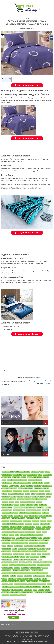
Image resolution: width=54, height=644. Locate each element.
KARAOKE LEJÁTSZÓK (22, 636)
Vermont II (44, 584)
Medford (45, 579)
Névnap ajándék (32, 548)
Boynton (42, 562)
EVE (18, 540)
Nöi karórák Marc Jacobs (20, 573)
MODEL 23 (45, 568)
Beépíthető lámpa (23, 548)
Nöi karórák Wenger (7, 570)
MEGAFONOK (45, 637)
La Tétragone (24, 540)
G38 (10, 494)
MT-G (35, 590)
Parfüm (4, 546)
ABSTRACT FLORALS (7, 483)
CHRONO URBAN (47, 527)
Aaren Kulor (43, 557)
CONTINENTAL (43, 505)
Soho (31, 579)
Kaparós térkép (16, 551)
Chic (39, 565)
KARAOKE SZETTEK (10, 636)
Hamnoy (28, 494)
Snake (20, 521)
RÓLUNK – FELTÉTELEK (9, 625)
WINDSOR (48, 496)
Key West (45, 551)
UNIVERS (12, 502)
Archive (30, 477)
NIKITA (9, 480)
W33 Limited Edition (40, 494)
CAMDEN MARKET (19, 516)
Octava (23, 505)
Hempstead (35, 535)
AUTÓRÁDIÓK (23, 638)
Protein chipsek (37, 485)
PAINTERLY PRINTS (26, 483)
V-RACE (4, 516)
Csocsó (48, 548)
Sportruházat (46, 488)
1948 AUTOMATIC (6, 538)
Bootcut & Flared (14, 595)
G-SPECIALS (5, 592)
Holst (33, 494)
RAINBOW (40, 480)
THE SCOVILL (6, 576)
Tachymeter (45, 510)
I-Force (16, 510)
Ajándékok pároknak (7, 551)
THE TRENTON (6, 587)
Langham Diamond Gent (7, 513)
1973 (22, 535)
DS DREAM (17, 568)
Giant (14, 540)
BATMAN (13, 527)
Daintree (39, 527)
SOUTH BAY (5, 524)
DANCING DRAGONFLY (38, 483)
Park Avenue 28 (12, 579)
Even (34, 551)
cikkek (3, 371)
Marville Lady (24, 480)
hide (9, 79)
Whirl (41, 540)
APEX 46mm (45, 513)
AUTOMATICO (46, 587)
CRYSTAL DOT (30, 518)
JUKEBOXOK (33, 636)
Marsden (15, 494)
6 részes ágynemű (28, 546)
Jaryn (26, 516)
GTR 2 (49, 521)
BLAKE (40, 538)
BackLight (41, 590)
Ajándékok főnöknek (45, 524)
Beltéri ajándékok (28, 590)
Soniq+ (44, 518)
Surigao (17, 485)
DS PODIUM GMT (6, 557)
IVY (24, 475)
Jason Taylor (22, 510)
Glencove (12, 535)
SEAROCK (18, 472)
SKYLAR (46, 540)
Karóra (12, 592)
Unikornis (23, 551)
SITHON (10, 532)
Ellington (13, 587)
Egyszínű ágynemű (19, 546)
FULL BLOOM (38, 579)
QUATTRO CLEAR (48, 475)
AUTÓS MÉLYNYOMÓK (12, 637)
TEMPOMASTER (6, 518)
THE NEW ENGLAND (30, 532)
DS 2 (48, 529)
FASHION (42, 576)
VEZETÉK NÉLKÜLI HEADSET (11, 638)
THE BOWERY (38, 488)
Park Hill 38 (37, 584)
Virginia (4, 540)
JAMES (39, 551)
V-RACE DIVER (24, 502)
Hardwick (34, 554)
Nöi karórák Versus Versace (28, 529)
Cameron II (20, 496)
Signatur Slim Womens (7, 559)
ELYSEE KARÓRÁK (34, 557)
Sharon (39, 568)
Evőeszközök (38, 513)
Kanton (36, 505)
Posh (13, 538)
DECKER (21, 554)
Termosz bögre (29, 524)
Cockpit (42, 491)
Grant (29, 551)
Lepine (11, 485)
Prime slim (37, 518)
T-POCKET (28, 535)
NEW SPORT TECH (18, 507)
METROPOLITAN (20, 538)
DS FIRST (12, 565)
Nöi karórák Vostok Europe (37, 570)
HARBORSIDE (15, 557)
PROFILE (17, 505)
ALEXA (28, 538)
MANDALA (34, 538)
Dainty (27, 565)
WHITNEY (36, 576)
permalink (38, 377)
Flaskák (17, 592)
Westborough (49, 562)
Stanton (11, 568)
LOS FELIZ (43, 521)
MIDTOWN (39, 502)
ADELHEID (13, 576)
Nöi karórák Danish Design (8, 573)
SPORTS (19, 527)
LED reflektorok (17, 529)
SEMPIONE (13, 524)
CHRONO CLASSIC (42, 499)
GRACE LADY (47, 538)
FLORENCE (5, 485)
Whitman (4, 581)
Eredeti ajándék (35, 472)
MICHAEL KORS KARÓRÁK (19, 559)
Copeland (10, 516)
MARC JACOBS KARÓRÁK (32, 581)
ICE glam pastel (16, 477)
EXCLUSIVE (23, 513)
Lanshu (16, 513)
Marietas (30, 584)
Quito (17, 535)
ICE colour (13, 499)
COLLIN (4, 532)
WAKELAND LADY (17, 475)
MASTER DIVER (34, 491)
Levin (17, 502)
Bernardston (29, 562)
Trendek (4, 472)
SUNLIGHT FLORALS (32, 475)
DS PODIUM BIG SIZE (7, 554)
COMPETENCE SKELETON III (45, 516)
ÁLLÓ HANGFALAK (27, 639)
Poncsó (21, 488)
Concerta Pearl (32, 480)
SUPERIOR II (27, 496)
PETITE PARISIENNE (7, 475)
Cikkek (27, 19)
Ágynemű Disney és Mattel (40, 546)
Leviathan (14, 543)
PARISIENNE (20, 579)
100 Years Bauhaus (18, 491)
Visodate (49, 576)
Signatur (45, 532)
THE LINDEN (30, 513)
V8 (27, 557)
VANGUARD (35, 496)
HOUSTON (5, 584)
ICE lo (42, 472)
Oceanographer (25, 568)
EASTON (22, 557)
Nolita (26, 579)
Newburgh (5, 568)
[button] (2, 8)
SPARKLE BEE (17, 483)
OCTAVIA (24, 477)
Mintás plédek (5, 595)
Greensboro (20, 576)
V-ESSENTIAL (36, 521)
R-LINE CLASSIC (15, 518)
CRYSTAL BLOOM (34, 543)
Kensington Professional (19, 532)
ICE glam (48, 472)
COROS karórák (28, 507)
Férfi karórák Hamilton (32, 573)
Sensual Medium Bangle (32, 559)
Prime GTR (36, 507)
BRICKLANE (14, 521)
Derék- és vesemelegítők (31, 499)
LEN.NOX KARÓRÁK (7, 562)
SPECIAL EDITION (37, 587)
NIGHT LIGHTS (6, 499)
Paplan (50, 592)
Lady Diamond (16, 480)
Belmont (28, 554)
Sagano (16, 554)
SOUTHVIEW (22, 595)
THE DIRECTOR (20, 565)
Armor (39, 554)
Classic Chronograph (31, 510)
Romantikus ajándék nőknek (40, 592)
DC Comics (10, 529)
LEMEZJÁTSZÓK (23, 637)
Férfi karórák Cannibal (43, 573)
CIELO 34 (22, 562)
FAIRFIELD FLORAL (7, 477)
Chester (23, 518)
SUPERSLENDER (26, 472)
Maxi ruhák (10, 546)
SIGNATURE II (21, 499)
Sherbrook (36, 562)
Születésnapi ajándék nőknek (27, 592)
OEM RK (42, 496)
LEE (9, 540)
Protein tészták (20, 524)
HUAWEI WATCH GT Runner (29, 527)
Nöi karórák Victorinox (47, 485)
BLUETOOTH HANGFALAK (44, 638)
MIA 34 (11, 584)
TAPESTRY (11, 472)
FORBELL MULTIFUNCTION (21, 584)
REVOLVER (49, 494)
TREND (41, 535)
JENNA (40, 475)
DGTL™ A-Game (46, 554)
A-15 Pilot (48, 491)
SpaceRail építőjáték (29, 488)
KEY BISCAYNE (28, 576)
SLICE (4, 480)
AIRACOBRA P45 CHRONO (17, 590)
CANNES (47, 483)
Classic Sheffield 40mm (7, 507)
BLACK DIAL (46, 477)
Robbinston (5, 535)
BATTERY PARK (6, 590)
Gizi (33, 29)
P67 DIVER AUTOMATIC (7, 505)
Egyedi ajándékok (41, 548)
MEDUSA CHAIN (27, 521)
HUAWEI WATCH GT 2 (7, 510)
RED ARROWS (6, 527)
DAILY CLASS (20, 587)
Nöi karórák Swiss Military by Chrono (10, 488)
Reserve (42, 507)
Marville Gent (29, 485)
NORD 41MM (28, 587)
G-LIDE (10, 491)
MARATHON (33, 565)
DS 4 (4, 529)
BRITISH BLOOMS (37, 477)
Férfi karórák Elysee (33, 540)
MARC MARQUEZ (46, 565)
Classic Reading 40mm (23, 543)
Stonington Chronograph (13, 581)
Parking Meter (29, 505)
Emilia (40, 559)
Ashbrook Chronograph (45, 581)
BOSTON (5, 494)
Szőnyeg (15, 548)
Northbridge (5, 565)
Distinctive (33, 568)
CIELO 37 (23, 581)
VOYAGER (13, 496)
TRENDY (5, 579)
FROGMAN (26, 491)
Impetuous (16, 562)
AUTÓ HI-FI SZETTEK (34, 637)
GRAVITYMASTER (43, 543)
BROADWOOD (6, 521)
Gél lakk (4, 491)
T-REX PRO (32, 502)
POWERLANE (6, 496)
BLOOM (23, 485)
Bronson (39, 532)
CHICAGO (21, 494)
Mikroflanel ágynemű (7, 548)
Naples (50, 584)
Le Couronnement (6, 543)
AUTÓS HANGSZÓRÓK (43, 636)
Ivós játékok (36, 524)
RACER (39, 510)
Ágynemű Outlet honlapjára (19, 188)
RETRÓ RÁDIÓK (32, 638)
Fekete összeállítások (40, 529)
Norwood (47, 590)
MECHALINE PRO (33, 516)
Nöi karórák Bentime (26, 570)
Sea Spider (48, 507)
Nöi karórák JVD (16, 570)
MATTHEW (5, 502)
